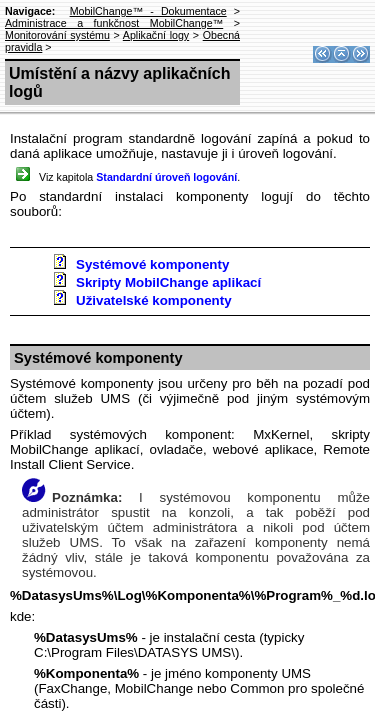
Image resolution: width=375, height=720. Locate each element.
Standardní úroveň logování (166, 177)
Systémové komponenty (152, 264)
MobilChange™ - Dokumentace (148, 11)
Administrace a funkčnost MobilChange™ (114, 23)
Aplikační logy (156, 35)
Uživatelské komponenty (154, 300)
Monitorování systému (57, 35)
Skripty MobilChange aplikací (168, 282)
